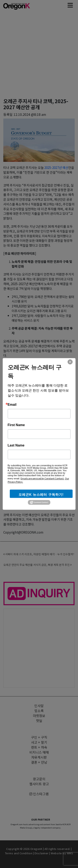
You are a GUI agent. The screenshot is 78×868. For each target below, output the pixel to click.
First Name (16, 425)
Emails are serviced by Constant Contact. (42, 478)
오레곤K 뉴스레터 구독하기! (41, 495)
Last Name (16, 445)
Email (12, 405)
